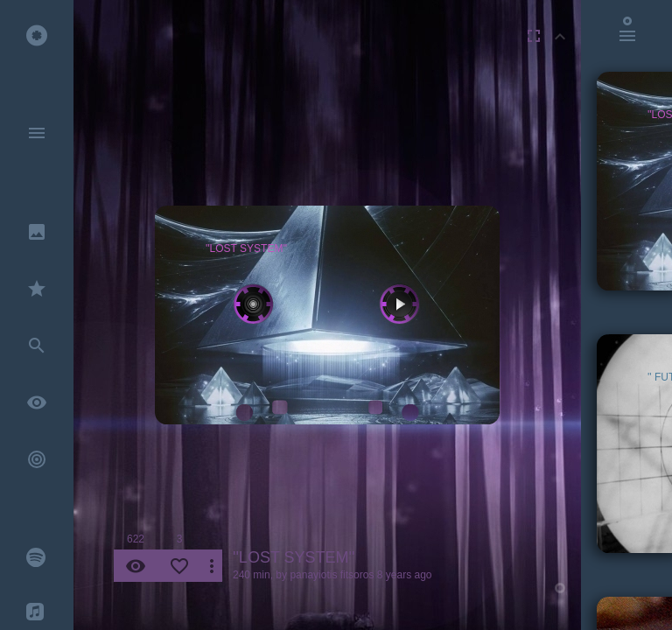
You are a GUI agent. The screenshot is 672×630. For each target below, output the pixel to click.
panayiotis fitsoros (332, 575)
